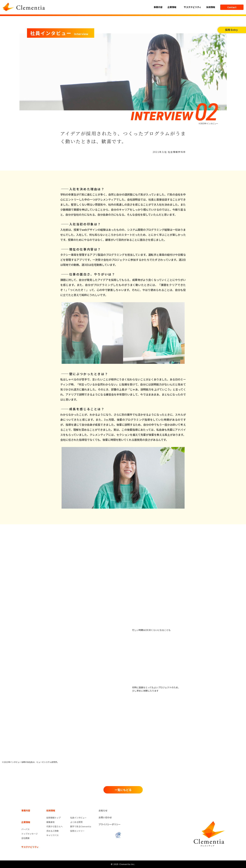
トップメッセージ (30, 834)
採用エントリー (77, 831)
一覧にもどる (123, 790)
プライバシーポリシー (110, 824)
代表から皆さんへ (54, 826)
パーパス (25, 829)
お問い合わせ (105, 817)
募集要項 (50, 822)
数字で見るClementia (81, 826)
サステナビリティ (193, 7)
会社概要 (25, 838)
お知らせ (103, 810)
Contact (232, 7)
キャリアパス (52, 835)
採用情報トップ (53, 818)
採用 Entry (231, 30)
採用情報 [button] (211, 7)
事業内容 (158, 7)
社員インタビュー (78, 818)
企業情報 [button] (172, 7)
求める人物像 (52, 831)
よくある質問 (76, 822)
